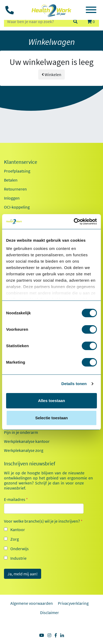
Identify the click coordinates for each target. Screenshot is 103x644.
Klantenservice (21, 162)
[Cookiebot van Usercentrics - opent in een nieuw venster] (74, 222)
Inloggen (12, 198)
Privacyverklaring (73, 603)
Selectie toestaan (52, 418)
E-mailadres (16, 499)
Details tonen (74, 384)
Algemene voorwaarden (32, 603)
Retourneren (15, 189)
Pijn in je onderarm (21, 432)
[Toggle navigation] (91, 11)
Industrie (18, 558)
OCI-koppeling (17, 207)
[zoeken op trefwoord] (36, 21)
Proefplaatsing (17, 171)
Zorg (15, 539)
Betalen (11, 180)
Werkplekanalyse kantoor (27, 441)
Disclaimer (50, 612)
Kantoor (18, 530)
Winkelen (51, 74)
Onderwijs (20, 549)
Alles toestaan (51, 401)
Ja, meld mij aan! (23, 574)
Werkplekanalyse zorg (24, 450)
